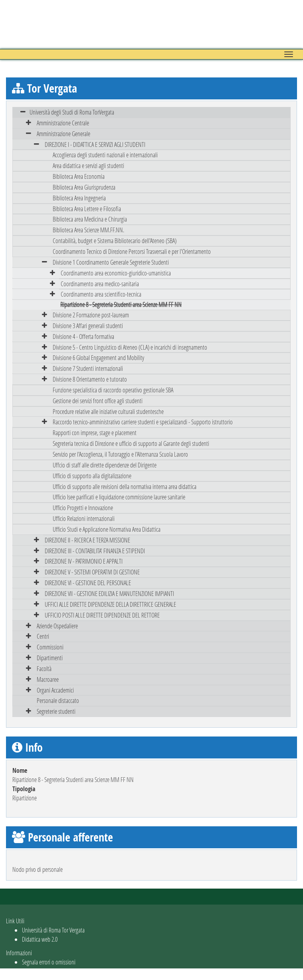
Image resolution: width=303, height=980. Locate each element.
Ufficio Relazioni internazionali (84, 518)
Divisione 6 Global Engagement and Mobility (98, 357)
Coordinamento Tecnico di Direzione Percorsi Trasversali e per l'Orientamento (132, 251)
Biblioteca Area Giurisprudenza (84, 187)
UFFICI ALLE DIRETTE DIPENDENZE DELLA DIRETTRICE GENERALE (110, 604)
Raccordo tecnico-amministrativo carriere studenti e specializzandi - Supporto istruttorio (143, 422)
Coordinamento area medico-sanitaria (100, 284)
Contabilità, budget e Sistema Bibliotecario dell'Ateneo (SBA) (115, 241)
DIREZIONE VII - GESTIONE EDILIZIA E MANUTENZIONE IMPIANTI (109, 593)
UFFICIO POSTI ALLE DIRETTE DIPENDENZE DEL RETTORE (102, 615)
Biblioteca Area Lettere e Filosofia (87, 209)
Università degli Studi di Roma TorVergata (72, 112)
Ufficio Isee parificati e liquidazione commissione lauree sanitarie (119, 497)
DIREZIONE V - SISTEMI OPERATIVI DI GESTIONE (92, 572)
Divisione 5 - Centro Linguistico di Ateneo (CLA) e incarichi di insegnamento (130, 347)
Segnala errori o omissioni (49, 962)
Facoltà (44, 668)
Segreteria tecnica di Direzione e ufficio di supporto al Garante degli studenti (131, 443)
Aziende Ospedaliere (57, 626)
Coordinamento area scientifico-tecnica (101, 294)
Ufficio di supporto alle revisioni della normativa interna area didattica (125, 486)
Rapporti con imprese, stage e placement (95, 433)
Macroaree (48, 679)
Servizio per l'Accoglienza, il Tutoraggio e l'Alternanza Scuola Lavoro (120, 454)
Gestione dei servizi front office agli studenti (98, 401)
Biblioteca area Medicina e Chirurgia (90, 219)
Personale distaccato (58, 700)
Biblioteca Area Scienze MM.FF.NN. (88, 230)
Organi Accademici (55, 690)
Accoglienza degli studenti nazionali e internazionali (105, 155)
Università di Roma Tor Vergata (53, 930)
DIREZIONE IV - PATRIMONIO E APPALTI (84, 561)
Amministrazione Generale (63, 134)
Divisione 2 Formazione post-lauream (91, 315)
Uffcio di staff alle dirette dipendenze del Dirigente (105, 465)
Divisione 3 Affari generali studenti (88, 326)
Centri (43, 636)
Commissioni (50, 647)
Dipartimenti (50, 658)
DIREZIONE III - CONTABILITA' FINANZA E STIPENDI (95, 551)
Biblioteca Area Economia (79, 176)
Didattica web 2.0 (40, 939)
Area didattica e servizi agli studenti (88, 165)
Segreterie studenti (56, 711)
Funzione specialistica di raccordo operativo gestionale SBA (113, 390)
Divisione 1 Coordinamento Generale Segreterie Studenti (111, 262)
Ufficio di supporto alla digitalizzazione (92, 476)
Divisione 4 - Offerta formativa (83, 336)
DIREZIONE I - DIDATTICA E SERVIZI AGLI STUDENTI (95, 144)
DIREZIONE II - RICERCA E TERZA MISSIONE (87, 540)
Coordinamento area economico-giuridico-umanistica (116, 273)
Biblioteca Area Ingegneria (79, 198)
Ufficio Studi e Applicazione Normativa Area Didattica (107, 529)
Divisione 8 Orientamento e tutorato (90, 379)
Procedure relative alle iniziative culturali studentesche (108, 411)
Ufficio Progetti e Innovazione (83, 508)
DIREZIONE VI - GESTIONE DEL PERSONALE (88, 583)
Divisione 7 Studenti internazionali (88, 368)
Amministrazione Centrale (63, 123)
